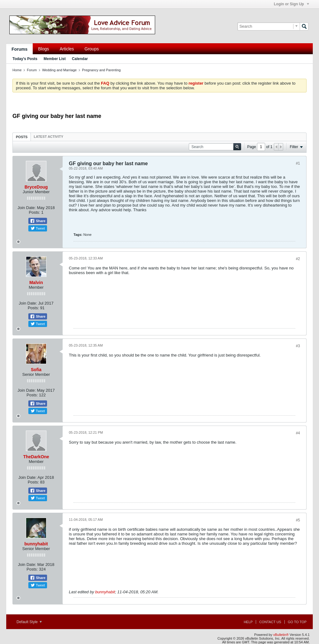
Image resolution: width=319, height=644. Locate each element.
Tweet (38, 228)
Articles (67, 49)
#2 (298, 259)
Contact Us (270, 622)
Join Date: (27, 208)
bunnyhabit (36, 544)
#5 (298, 520)
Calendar (80, 59)
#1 (298, 163)
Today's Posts (25, 59)
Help (248, 622)
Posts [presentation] (22, 137)
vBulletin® (281, 635)
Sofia (36, 370)
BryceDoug (36, 187)
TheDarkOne (36, 457)
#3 (298, 346)
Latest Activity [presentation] (48, 137)
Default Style (29, 622)
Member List (55, 59)
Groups (92, 49)
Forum (32, 70)
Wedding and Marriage (59, 70)
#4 (298, 433)
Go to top (297, 622)
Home (17, 70)
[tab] (22, 137)
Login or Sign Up (291, 4)
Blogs (43, 49)
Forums (19, 49)
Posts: (35, 212)
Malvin (36, 282)
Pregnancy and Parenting (101, 70)
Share (38, 221)
